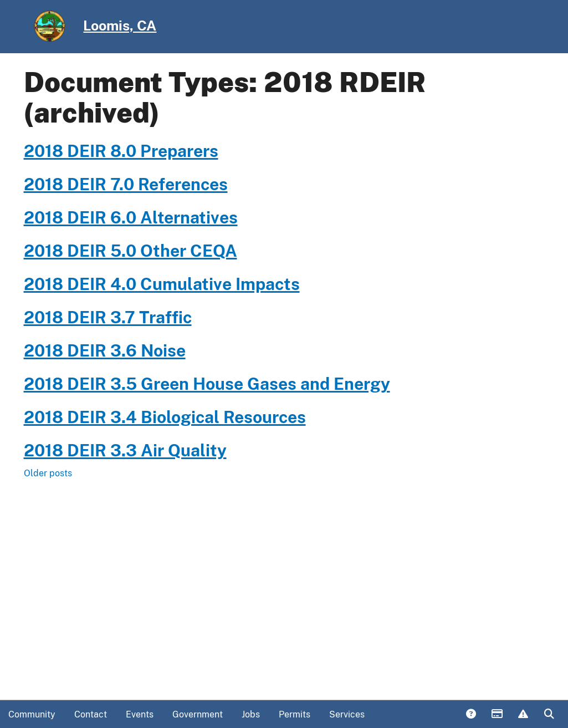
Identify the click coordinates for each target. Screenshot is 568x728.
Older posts (48, 473)
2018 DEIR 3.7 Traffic (108, 317)
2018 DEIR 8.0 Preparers (121, 151)
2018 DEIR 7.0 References (126, 184)
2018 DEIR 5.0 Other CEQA (131, 251)
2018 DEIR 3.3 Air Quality (125, 450)
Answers (470, 715)
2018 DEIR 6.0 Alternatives (131, 217)
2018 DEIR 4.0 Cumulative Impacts (162, 284)
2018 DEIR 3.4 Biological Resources (165, 417)
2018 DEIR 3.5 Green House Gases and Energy (207, 384)
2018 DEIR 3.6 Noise (105, 350)
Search (549, 715)
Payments (497, 715)
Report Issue (523, 715)
